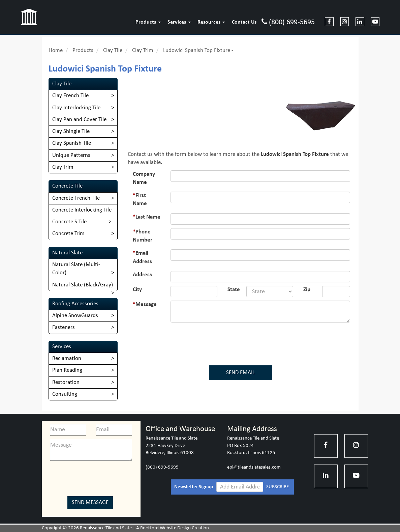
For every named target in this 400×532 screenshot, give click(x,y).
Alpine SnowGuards (75, 316)
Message (146, 304)
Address (142, 275)
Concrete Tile (67, 186)
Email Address (142, 257)
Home (56, 50)
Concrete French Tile (76, 198)
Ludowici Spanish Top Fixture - (198, 50)
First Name (140, 200)
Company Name (144, 178)
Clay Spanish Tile (72, 143)
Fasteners (64, 327)
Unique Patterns (71, 155)
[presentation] (242, 342)
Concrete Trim (68, 234)
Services (179, 22)
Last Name (148, 217)
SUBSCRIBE (278, 487)
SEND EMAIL (240, 373)
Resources (211, 22)
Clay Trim (143, 50)
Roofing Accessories (75, 304)
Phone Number (143, 236)
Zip (307, 290)
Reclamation (67, 358)
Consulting (65, 394)
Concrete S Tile (69, 222)
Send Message (90, 502)
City (137, 290)
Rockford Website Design (165, 528)
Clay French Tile (70, 96)
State (234, 290)
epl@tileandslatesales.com (254, 467)
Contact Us (244, 22)
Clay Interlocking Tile (76, 108)
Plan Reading (67, 370)
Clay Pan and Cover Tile (79, 120)
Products (148, 22)
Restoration (66, 382)
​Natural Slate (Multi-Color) (76, 269)
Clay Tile (113, 50)
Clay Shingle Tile (71, 131)
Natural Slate (67, 253)
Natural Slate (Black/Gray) (83, 285)
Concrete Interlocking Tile (82, 210)
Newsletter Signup (194, 487)
